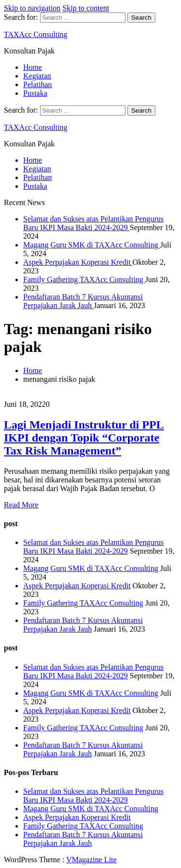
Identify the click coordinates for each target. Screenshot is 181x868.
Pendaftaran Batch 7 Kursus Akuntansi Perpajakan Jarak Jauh (83, 301)
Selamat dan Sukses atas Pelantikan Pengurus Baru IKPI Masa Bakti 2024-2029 (93, 223)
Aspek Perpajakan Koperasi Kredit (78, 262)
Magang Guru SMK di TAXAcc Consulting (92, 245)
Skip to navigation (32, 8)
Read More (21, 505)
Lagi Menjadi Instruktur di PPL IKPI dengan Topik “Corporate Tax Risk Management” (84, 438)
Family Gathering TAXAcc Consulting (84, 279)
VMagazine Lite (91, 860)
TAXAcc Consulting (36, 34)
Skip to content (86, 8)
